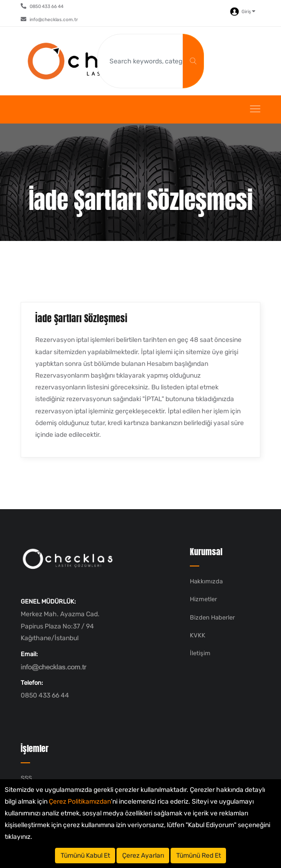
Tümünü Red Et (199, 856)
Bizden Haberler (212, 617)
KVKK (198, 635)
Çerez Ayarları (143, 856)
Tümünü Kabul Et (85, 856)
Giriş (243, 12)
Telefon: (32, 683)
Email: (29, 654)
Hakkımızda (206, 581)
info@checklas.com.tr (49, 19)
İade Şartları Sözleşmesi (81, 318)
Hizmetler (203, 599)
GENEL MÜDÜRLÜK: (48, 601)
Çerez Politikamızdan (80, 802)
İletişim (200, 653)
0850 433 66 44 (42, 6)
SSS (26, 778)
